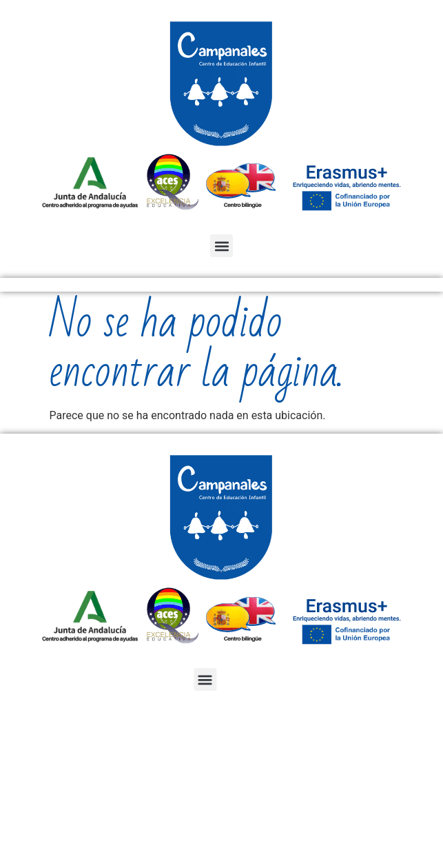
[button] (221, 246)
